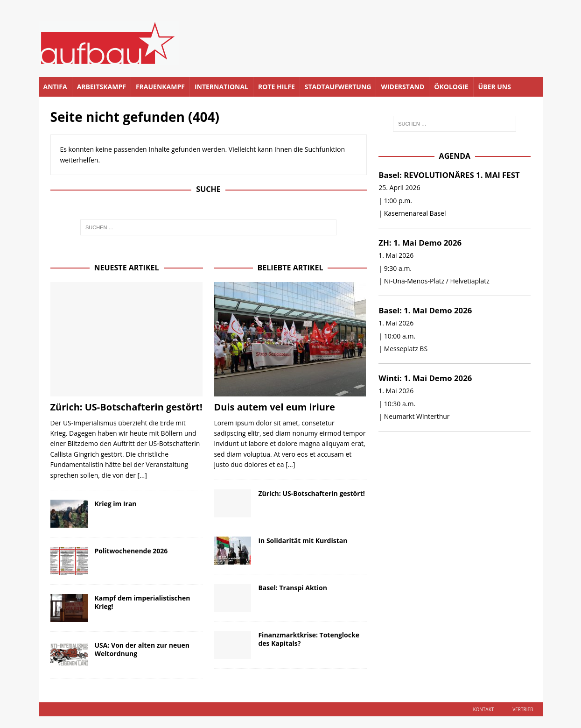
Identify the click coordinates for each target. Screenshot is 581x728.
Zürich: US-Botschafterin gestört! (126, 407)
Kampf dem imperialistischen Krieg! (143, 602)
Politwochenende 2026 (131, 551)
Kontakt (483, 709)
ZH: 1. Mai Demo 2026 (420, 243)
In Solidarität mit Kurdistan (303, 541)
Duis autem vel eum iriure (274, 407)
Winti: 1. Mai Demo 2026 (425, 378)
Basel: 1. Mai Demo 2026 (425, 310)
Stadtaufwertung (338, 87)
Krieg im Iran (116, 504)
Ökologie (451, 87)
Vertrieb (523, 709)
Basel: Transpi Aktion (292, 588)
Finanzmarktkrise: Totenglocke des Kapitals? (308, 639)
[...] (142, 475)
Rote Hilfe (276, 87)
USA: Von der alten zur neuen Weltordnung (142, 649)
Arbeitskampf (101, 87)
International (221, 87)
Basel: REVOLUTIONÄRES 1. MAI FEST (449, 175)
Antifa (55, 87)
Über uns (495, 87)
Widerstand (402, 87)
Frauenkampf (160, 87)
